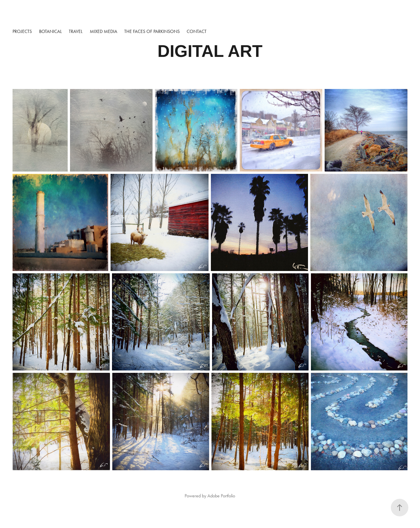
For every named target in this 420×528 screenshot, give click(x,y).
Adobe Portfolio (221, 496)
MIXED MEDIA (104, 31)
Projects (22, 31)
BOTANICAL (50, 31)
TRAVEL (76, 31)
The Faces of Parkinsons (152, 31)
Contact (197, 31)
